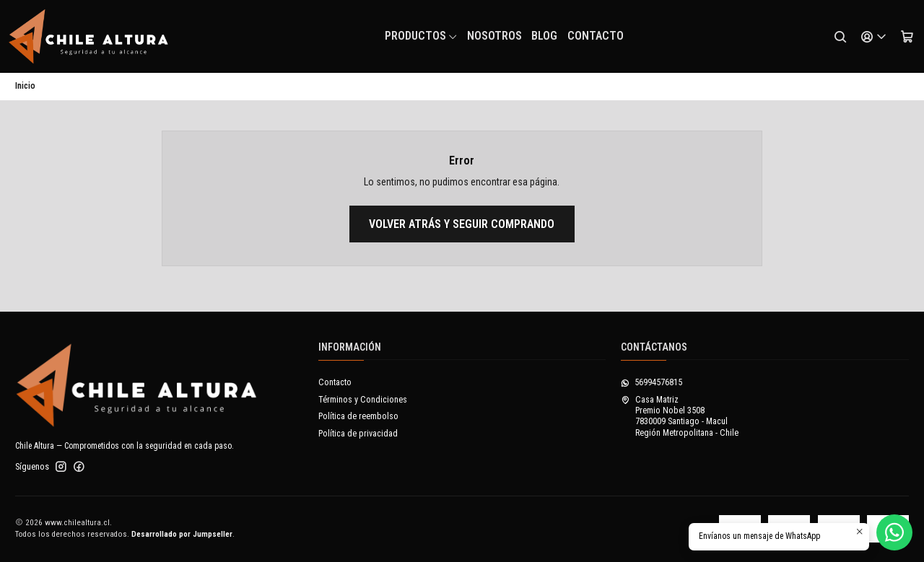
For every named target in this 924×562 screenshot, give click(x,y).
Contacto (596, 36)
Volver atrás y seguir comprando (462, 224)
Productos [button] (422, 36)
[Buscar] (840, 37)
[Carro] (907, 37)
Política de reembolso (358, 416)
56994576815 (651, 382)
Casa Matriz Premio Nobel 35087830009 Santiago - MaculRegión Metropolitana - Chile (680, 416)
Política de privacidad (358, 434)
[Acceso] (873, 37)
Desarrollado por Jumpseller (182, 534)
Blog (544, 36)
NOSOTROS (494, 36)
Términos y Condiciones (363, 400)
